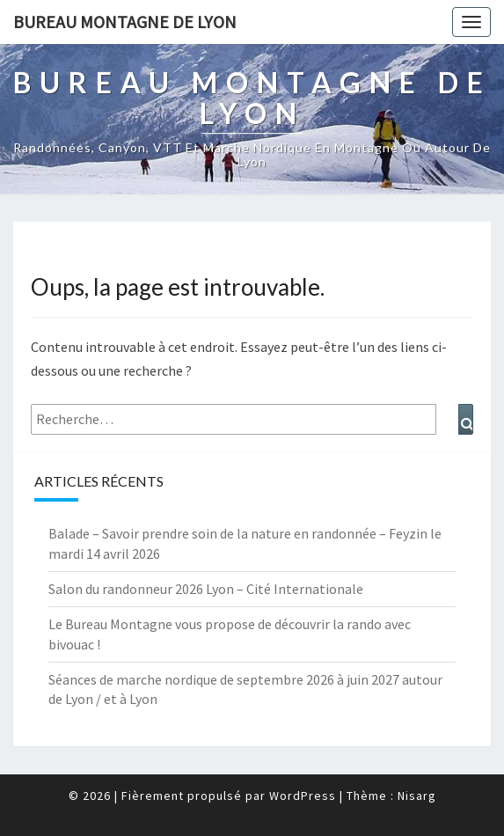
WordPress (303, 796)
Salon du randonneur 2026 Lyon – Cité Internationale (206, 589)
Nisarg (417, 796)
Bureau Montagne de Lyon (125, 22)
